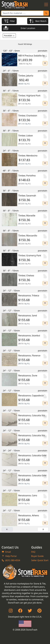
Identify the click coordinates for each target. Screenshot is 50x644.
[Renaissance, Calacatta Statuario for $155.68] (25, 417)
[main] (25, 284)
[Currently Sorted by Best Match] (38, 21)
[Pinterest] (39, 611)
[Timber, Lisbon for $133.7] (25, 137)
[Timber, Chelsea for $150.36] (25, 277)
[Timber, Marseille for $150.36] (25, 217)
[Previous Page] (7, 529)
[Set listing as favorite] (45, 63)
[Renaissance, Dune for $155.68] (25, 377)
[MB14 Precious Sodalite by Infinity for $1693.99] (25, 57)
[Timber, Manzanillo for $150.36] (25, 237)
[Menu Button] (46, 5)
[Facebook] (20, 611)
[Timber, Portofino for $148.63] (25, 177)
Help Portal (9, 556)
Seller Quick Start (40, 560)
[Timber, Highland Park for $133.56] (25, 97)
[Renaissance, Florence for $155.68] (25, 357)
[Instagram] (11, 611)
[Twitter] (30, 611)
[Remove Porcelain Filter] (9, 36)
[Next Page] (43, 529)
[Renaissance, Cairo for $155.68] (25, 497)
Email (6, 552)
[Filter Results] (9, 21)
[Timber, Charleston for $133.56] (25, 117)
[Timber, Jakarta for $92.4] (25, 77)
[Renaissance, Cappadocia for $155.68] (25, 397)
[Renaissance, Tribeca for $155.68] (25, 297)
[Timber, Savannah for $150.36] (25, 197)
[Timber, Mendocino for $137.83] (25, 157)
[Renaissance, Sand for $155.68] (25, 317)
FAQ (33, 552)
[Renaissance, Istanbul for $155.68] (25, 337)
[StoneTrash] (25, 572)
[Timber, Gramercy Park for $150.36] (25, 257)
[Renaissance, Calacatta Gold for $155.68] (25, 457)
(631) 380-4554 (11, 560)
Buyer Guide (37, 556)
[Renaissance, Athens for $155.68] (25, 517)
